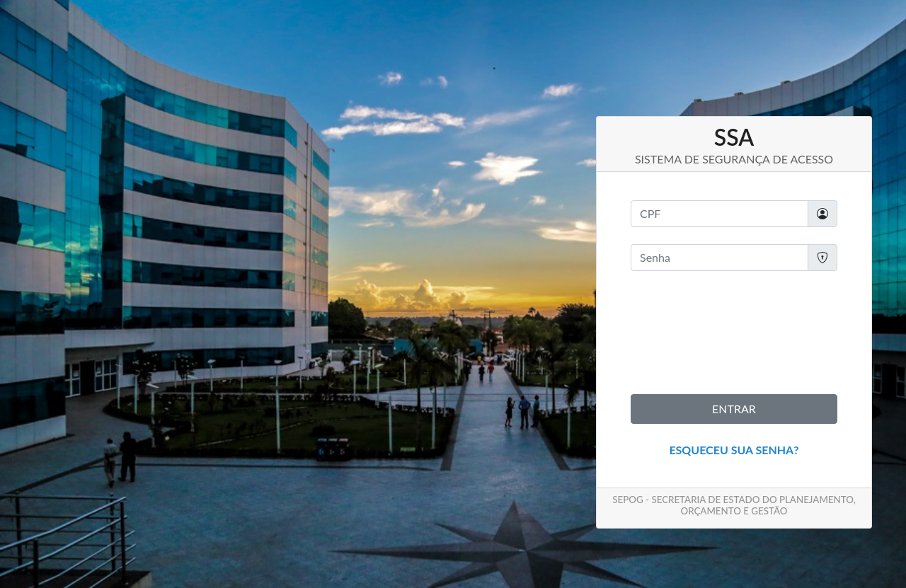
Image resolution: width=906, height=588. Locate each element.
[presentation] (738, 333)
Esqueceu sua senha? (734, 450)
